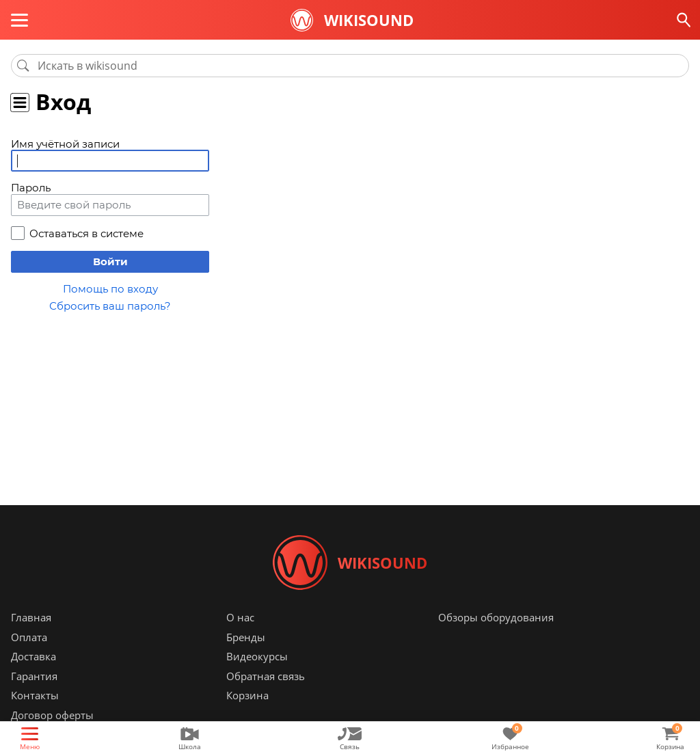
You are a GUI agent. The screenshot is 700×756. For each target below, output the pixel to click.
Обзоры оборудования (496, 617)
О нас (240, 617)
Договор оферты (52, 715)
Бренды (246, 637)
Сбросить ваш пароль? (110, 306)
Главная (31, 617)
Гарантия (34, 676)
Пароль (31, 188)
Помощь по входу (110, 289)
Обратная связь (266, 676)
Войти (110, 261)
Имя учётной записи (65, 144)
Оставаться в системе (86, 233)
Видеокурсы (257, 656)
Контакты (35, 695)
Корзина (247, 695)
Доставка (33, 656)
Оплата (29, 637)
